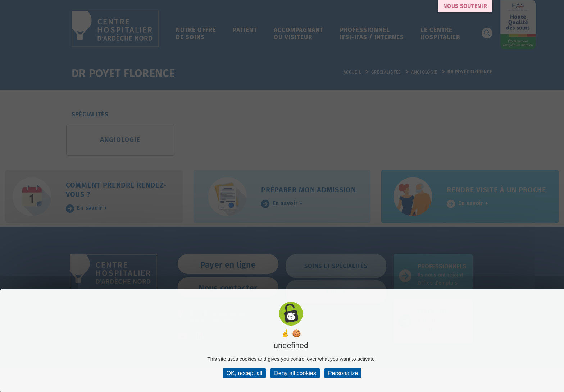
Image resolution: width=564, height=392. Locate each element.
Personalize (343, 373)
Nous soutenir (465, 6)
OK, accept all (245, 373)
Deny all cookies (295, 373)
